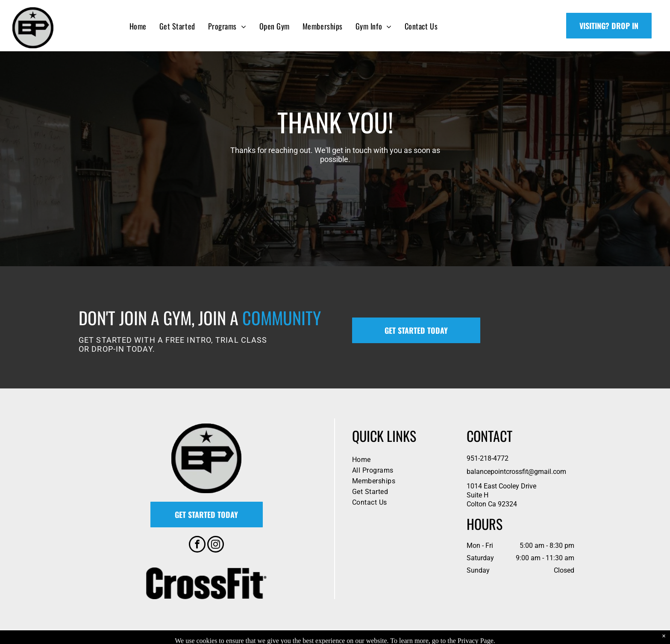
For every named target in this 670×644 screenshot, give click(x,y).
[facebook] (197, 545)
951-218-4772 (488, 458)
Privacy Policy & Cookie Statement (306, 636)
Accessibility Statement (377, 636)
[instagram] (216, 545)
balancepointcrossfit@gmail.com (516, 472)
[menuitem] (138, 26)
